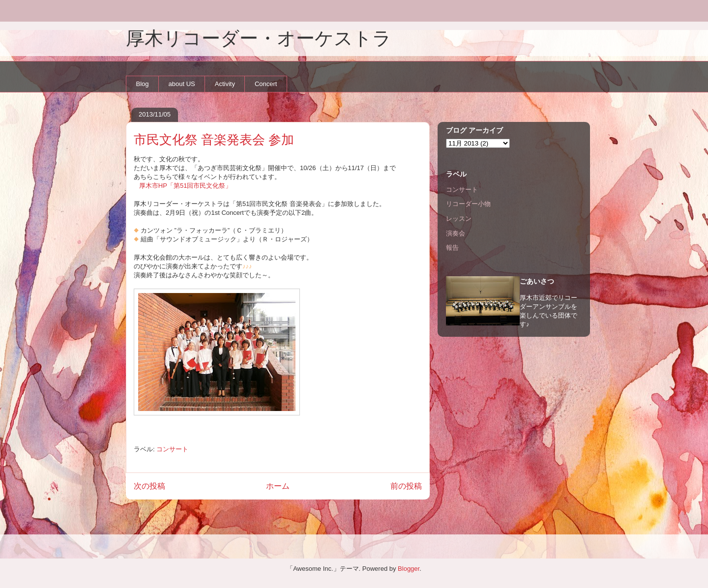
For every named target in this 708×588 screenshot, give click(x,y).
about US (182, 84)
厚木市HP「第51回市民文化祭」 (186, 186)
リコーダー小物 (468, 204)
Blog (143, 84)
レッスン (459, 219)
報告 (452, 248)
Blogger (409, 569)
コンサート (172, 449)
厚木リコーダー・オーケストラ (259, 38)
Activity (225, 84)
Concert (266, 84)
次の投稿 (149, 486)
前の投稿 (406, 486)
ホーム (278, 486)
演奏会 (456, 233)
